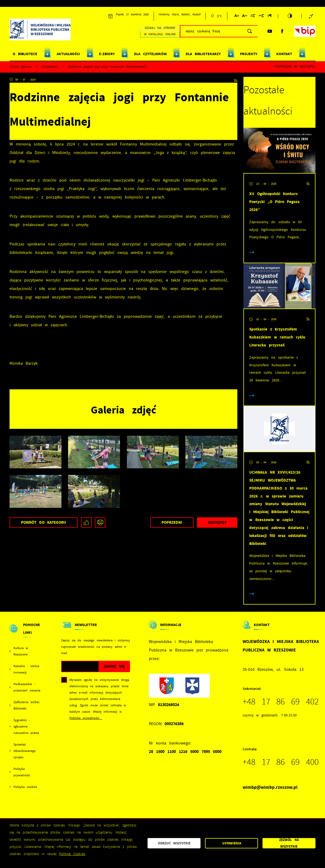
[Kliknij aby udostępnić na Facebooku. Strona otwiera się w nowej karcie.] (86, 523)
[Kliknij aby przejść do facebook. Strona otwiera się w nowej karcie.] (282, 31)
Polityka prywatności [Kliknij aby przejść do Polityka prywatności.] (22, 772)
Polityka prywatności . (86, 718)
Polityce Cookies (72, 854)
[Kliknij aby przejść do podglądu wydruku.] (100, 523)
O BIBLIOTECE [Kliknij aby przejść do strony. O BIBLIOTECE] (25, 54)
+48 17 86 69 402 (281, 702)
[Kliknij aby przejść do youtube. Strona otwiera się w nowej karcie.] (270, 31)
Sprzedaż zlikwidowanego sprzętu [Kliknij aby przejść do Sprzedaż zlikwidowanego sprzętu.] (25, 751)
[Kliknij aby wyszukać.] (250, 31)
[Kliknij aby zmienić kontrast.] (290, 16)
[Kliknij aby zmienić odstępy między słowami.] (262, 17)
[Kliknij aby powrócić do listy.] (295, 67)
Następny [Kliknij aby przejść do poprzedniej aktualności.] (307, 66)
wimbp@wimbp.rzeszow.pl (270, 787)
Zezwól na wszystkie (289, 843)
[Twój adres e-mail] (80, 667)
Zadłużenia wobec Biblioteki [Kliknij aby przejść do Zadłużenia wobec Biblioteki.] (26, 705)
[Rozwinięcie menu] (26, 633)
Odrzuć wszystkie (174, 843)
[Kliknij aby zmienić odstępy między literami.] (245, 17)
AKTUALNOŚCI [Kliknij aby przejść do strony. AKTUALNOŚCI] (68, 54)
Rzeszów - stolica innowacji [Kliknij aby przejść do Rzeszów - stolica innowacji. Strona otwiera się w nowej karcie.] (26, 669)
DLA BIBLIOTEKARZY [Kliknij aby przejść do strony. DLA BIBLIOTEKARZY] (203, 54)
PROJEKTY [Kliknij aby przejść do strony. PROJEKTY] (249, 54)
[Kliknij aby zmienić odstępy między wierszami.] (253, 17)
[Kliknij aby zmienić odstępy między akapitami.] (270, 17)
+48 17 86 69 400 (281, 762)
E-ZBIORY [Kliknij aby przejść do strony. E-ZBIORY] (107, 54)
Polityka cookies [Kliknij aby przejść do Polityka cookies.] (25, 787)
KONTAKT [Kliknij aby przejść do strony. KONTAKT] (284, 54)
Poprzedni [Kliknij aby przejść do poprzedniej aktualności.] (283, 66)
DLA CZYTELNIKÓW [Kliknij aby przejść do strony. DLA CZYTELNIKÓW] (150, 54)
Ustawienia (232, 843)
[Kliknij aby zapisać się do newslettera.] (114, 667)
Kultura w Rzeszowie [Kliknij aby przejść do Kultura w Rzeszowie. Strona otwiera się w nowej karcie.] (21, 651)
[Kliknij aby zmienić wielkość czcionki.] (237, 17)
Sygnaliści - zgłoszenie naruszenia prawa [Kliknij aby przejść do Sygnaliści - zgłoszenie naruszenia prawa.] (26, 726)
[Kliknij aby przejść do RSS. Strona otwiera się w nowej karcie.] (236, 80)
